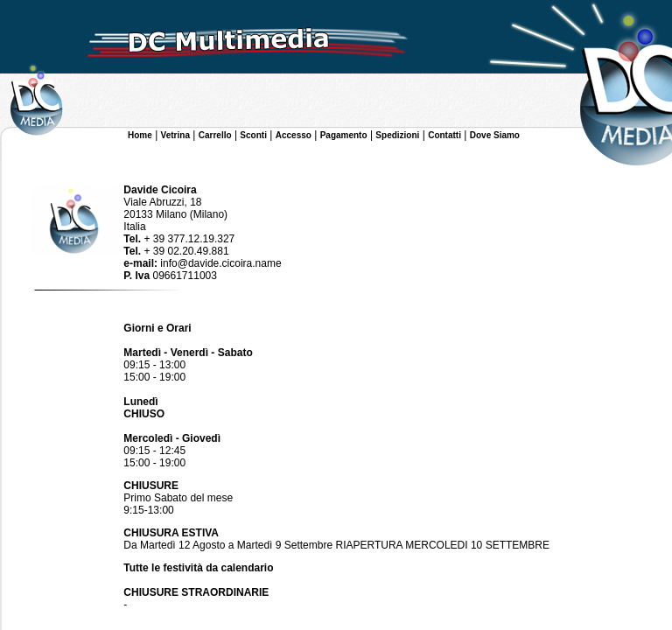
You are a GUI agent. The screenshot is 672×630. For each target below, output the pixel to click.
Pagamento (344, 135)
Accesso (294, 135)
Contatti (444, 135)
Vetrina (175, 135)
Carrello (215, 135)
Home (140, 135)
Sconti (253, 135)
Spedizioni (397, 135)
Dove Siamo (495, 135)
